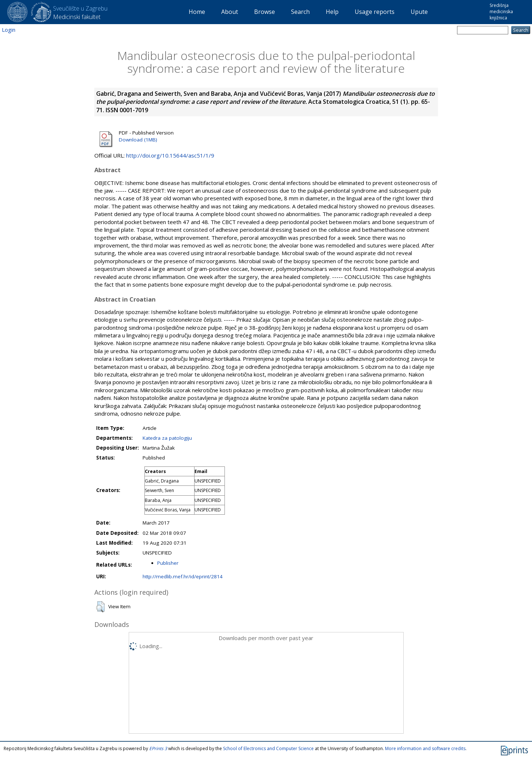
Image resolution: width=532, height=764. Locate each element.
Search (300, 12)
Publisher (168, 563)
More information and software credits (425, 748)
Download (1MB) (138, 140)
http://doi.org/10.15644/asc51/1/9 (170, 155)
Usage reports (375, 12)
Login (9, 30)
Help (332, 12)
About (230, 12)
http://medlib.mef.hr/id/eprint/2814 (183, 576)
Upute (419, 12)
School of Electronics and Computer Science (268, 748)
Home (197, 12)
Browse (265, 12)
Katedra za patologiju (167, 438)
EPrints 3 (158, 748)
